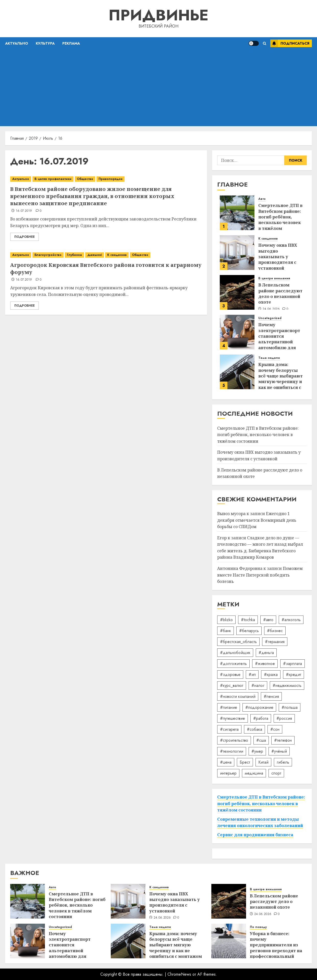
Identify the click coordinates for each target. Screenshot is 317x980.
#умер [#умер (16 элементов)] (257, 751)
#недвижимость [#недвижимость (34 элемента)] (287, 685)
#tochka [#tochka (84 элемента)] (248, 620)
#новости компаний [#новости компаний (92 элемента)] (238, 696)
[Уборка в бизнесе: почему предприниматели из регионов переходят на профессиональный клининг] (229, 941)
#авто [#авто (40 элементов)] (268, 620)
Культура (45, 43)
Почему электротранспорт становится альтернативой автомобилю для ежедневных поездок (279, 342)
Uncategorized (270, 318)
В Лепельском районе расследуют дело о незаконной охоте (280, 293)
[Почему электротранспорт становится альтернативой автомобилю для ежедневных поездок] (237, 332)
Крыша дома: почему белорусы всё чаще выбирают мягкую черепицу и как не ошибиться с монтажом (281, 379)
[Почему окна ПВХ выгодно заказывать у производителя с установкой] (237, 253)
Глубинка (74, 255)
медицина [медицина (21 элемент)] (254, 773)
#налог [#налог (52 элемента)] (258, 685)
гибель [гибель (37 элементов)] (283, 762)
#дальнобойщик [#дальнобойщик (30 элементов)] (235, 653)
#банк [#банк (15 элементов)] (225, 631)
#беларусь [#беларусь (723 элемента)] (249, 631)
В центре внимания (274, 278)
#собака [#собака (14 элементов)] (254, 729)
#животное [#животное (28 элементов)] (265, 664)
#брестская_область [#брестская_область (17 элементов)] (238, 642)
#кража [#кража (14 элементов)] (271, 675)
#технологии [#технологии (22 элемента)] (232, 751)
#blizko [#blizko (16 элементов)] (226, 620)
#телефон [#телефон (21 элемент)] (283, 740)
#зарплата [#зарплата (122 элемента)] (292, 664)
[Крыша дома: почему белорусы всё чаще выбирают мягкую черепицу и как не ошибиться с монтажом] (237, 372)
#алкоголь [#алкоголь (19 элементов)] (291, 620)
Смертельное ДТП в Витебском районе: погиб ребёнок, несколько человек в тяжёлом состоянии (280, 220)
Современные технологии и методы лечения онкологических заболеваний (260, 822)
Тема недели (269, 358)
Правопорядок (111, 179)
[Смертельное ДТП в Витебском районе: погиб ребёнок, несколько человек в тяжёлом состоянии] (237, 213)
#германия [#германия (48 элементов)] (275, 642)
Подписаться (290, 43)
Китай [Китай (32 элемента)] (263, 762)
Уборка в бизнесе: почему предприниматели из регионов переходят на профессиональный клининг (276, 948)
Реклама (71, 43)
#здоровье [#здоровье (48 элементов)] (230, 675)
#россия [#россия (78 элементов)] (284, 718)
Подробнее (25, 237)
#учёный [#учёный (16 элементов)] (279, 751)
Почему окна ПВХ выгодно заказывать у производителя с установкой (278, 257)
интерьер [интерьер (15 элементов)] (228, 773)
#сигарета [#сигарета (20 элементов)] (229, 729)
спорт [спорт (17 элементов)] (276, 773)
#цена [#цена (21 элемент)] (226, 762)
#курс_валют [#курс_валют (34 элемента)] (232, 685)
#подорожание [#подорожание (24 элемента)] (259, 707)
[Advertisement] (159, 88)
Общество (85, 179)
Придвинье (159, 15)
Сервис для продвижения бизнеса (255, 835)
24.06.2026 (271, 309)
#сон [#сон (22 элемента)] (275, 729)
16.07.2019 (24, 211)
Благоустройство (48, 255)
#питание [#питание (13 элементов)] (229, 707)
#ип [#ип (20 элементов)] (252, 675)
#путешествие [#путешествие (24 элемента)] (233, 718)
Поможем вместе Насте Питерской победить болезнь (260, 575)
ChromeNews (179, 974)
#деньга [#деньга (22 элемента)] (266, 653)
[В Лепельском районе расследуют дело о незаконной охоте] (237, 292)
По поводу (258, 927)
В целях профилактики (53, 179)
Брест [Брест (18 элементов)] (245, 762)
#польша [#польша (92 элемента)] (290, 707)
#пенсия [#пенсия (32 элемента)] (271, 696)
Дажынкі (95, 255)
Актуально (17, 43)
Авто (262, 199)
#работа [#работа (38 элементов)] (261, 718)
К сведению (117, 255)
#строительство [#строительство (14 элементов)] (234, 740)
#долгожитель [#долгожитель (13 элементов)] (233, 664)
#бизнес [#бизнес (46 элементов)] (275, 631)
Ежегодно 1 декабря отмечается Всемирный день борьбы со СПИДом (257, 520)
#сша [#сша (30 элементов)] (261, 740)
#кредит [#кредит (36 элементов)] (294, 675)
